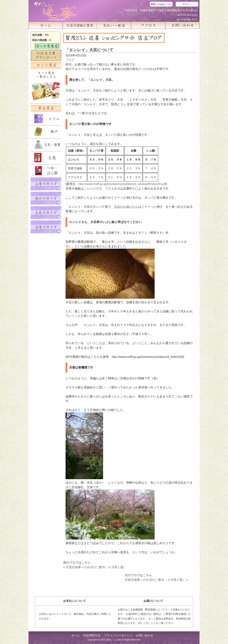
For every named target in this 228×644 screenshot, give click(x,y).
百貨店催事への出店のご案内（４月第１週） (96, 567)
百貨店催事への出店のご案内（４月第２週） (155, 580)
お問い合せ (182, 25)
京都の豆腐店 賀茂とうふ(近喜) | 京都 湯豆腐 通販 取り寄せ (55, 10)
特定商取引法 (92, 635)
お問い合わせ (145, 635)
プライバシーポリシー (118, 635)
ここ (69, 198)
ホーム (46, 25)
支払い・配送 (114, 25)
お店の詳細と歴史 (80, 25)
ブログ (70, 60)
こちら (152, 623)
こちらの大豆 (93, 189)
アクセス (148, 25)
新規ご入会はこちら (161, 4)
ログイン (187, 4)
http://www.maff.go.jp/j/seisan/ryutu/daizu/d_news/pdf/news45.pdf (122, 184)
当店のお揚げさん (126, 207)
